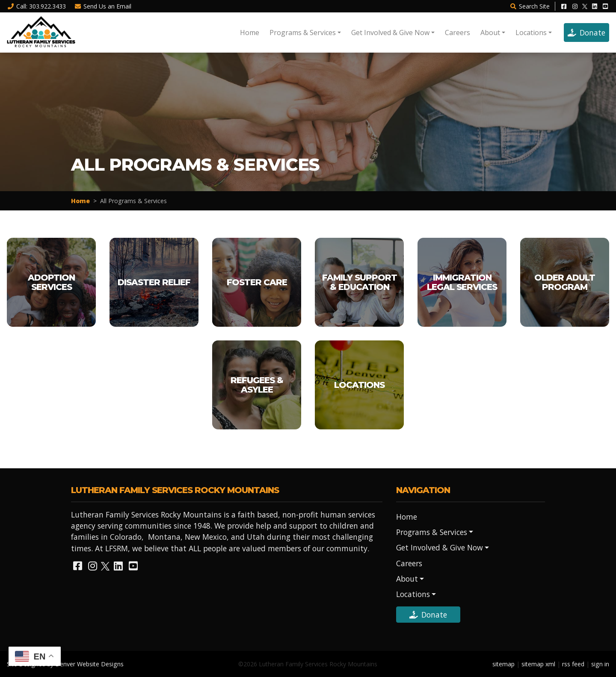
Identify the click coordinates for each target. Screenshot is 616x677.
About (490, 33)
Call (36, 6)
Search (530, 6)
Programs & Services (303, 33)
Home (250, 33)
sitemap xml (538, 664)
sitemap (503, 664)
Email (103, 6)
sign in (600, 664)
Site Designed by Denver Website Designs (65, 664)
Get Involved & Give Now (390, 33)
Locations (531, 33)
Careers (458, 33)
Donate (586, 33)
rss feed (573, 664)
